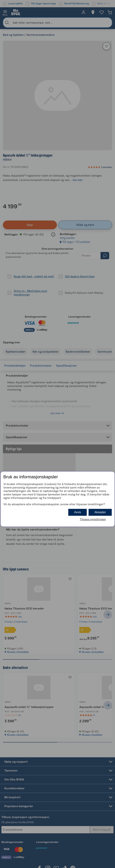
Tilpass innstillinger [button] (93, 519)
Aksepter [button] (100, 512)
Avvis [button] (78, 512)
